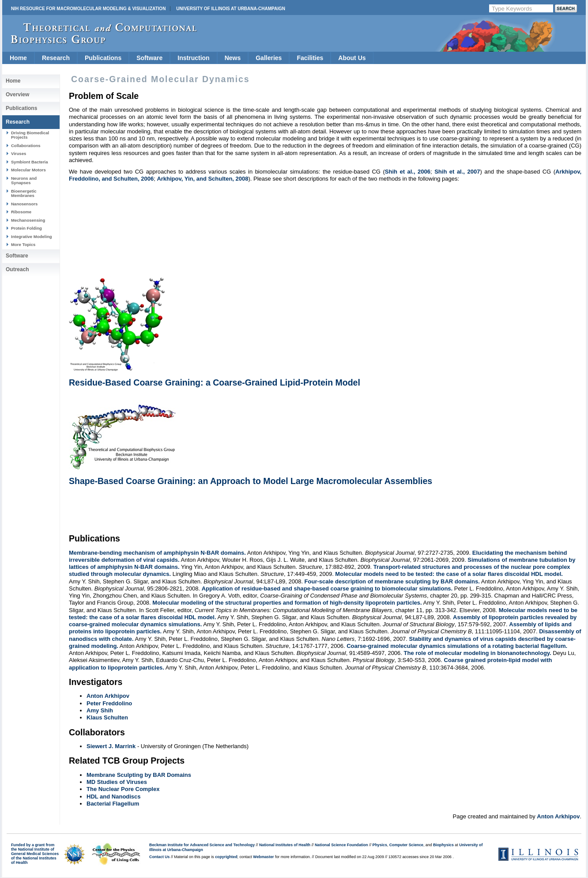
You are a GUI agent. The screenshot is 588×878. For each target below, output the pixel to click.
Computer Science (406, 845)
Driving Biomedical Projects (30, 135)
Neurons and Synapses (24, 180)
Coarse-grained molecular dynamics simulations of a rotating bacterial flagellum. (457, 646)
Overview (17, 95)
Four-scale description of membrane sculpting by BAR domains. (392, 581)
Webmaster (263, 857)
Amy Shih (100, 710)
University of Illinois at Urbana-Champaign (231, 9)
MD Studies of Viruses (117, 782)
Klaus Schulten (107, 717)
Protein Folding (26, 228)
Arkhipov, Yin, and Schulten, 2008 (202, 179)
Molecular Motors (28, 170)
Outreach (17, 269)
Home (18, 58)
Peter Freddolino (109, 703)
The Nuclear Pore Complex (123, 789)
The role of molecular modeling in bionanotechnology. (478, 653)
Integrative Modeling (32, 237)
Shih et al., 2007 (457, 172)
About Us (352, 58)
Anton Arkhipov (108, 696)
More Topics (23, 244)
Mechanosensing (28, 220)
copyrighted (226, 857)
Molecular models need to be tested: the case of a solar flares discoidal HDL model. (449, 574)
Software (149, 58)
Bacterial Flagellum (113, 804)
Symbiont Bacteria (30, 162)
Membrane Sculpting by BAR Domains (139, 775)
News (233, 58)
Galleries (269, 58)
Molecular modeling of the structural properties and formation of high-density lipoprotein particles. (287, 603)
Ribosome (21, 212)
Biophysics (443, 845)
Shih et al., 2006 (408, 172)
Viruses (19, 153)
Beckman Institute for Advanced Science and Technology (202, 845)
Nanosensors (24, 204)
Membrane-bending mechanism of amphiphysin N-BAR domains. (157, 553)
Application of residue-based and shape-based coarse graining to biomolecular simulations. (327, 588)
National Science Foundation (341, 845)
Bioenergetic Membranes (24, 193)
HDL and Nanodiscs (114, 797)
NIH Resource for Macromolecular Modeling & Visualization (88, 9)
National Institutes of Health (285, 845)
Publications (103, 58)
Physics (380, 845)
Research (56, 58)
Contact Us (159, 857)
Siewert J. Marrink (111, 746)
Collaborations (26, 146)
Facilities (310, 58)
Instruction (193, 58)
